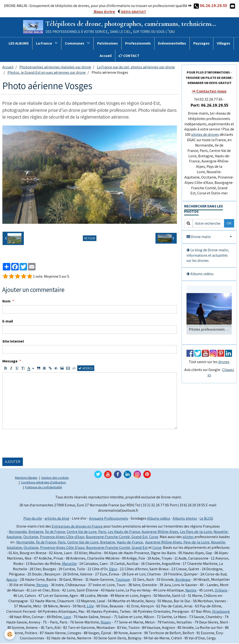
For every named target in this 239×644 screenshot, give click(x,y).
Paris (102, 532)
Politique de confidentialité (43, 488)
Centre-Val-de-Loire (83, 543)
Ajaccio (12, 580)
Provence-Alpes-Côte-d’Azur (62, 537)
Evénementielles (172, 44)
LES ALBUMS (19, 44)
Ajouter (13, 462)
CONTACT (129, 56)
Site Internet (13, 342)
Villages (223, 44)
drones (224, 362)
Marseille (69, 564)
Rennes (42, 586)
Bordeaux (183, 580)
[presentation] (38, 444)
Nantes (191, 591)
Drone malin (199, 237)
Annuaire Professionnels (109, 519)
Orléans (221, 591)
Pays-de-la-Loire (196, 543)
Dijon (113, 570)
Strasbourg (221, 612)
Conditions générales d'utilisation (43, 483)
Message (10, 362)
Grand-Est (139, 537)
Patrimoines (107, 44)
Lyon (67, 618)
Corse (154, 537)
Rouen (106, 623)
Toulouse (123, 580)
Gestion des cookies (55, 478)
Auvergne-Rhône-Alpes (160, 532)
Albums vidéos (200, 275)
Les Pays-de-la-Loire (196, 532)
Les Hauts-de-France (124, 532)
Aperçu (86, 369)
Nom (6, 302)
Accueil (106, 56)
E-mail (8, 322)
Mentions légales (26, 478)
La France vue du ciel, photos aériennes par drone (136, 68)
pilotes (188, 537)
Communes (75, 44)
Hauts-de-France (130, 543)
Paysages (201, 44)
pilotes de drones (205, 135)
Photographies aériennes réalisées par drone (55, 68)
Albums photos (185, 519)
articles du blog (57, 519)
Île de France (55, 532)
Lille (90, 607)
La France (44, 44)
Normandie (18, 532)
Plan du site (33, 519)
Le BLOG (206, 519)
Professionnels (138, 44)
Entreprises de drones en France (77, 527)
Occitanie (31, 537)
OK (229, 224)
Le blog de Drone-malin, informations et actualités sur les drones (208, 256)
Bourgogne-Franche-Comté (108, 537)
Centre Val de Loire (82, 532)
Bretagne (36, 532)
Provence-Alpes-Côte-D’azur (62, 548)
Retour (90, 239)
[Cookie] (10, 634)
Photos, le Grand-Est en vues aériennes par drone (47, 73)
